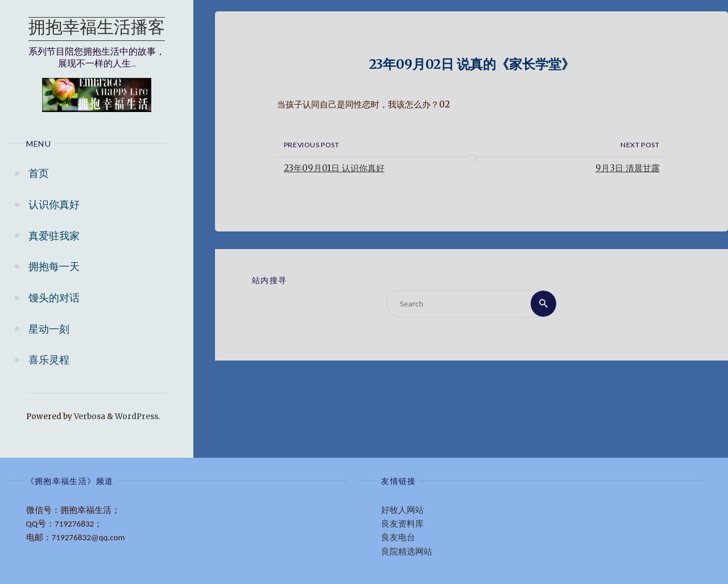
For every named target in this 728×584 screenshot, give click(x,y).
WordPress (136, 417)
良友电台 (398, 537)
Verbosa (89, 417)
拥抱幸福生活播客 (97, 29)
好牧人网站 (402, 510)
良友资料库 (402, 524)
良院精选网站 (407, 552)
